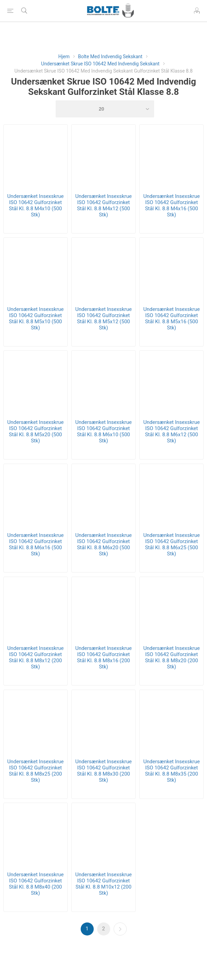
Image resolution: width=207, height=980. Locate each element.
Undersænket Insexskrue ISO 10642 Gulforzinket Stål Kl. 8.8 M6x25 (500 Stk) (171, 544)
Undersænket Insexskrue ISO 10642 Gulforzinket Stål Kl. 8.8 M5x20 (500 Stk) (35, 431)
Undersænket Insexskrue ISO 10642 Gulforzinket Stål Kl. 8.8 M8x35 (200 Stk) (171, 771)
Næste (120, 929)
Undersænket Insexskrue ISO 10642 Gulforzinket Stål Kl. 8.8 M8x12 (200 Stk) (35, 657)
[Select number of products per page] (105, 109)
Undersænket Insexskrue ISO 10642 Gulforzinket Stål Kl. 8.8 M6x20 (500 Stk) (103, 544)
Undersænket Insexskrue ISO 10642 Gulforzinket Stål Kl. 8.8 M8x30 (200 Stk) (103, 771)
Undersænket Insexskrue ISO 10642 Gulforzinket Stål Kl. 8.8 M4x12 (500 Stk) (103, 205)
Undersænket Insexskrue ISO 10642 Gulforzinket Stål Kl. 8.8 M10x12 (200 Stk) (103, 884)
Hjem (64, 56)
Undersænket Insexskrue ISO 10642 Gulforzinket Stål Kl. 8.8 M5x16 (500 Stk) (171, 318)
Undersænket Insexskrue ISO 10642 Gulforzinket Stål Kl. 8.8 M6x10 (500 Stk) (103, 431)
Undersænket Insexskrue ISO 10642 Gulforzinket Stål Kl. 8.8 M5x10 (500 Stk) (35, 318)
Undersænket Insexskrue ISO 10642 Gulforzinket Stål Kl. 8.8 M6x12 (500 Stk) (171, 431)
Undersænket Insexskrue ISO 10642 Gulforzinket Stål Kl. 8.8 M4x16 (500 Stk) (171, 205)
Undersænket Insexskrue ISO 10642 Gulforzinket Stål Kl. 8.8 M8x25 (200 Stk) (35, 771)
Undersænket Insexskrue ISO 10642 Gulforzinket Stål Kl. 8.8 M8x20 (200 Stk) (171, 657)
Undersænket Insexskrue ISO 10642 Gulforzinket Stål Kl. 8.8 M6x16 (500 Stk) (35, 544)
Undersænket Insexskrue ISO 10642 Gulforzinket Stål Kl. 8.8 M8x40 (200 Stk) (35, 884)
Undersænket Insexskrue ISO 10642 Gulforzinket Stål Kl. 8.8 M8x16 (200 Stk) (103, 657)
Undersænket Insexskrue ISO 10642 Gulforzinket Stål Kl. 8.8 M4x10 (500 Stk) (35, 205)
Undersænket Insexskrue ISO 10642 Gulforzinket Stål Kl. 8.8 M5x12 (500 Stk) (103, 318)
